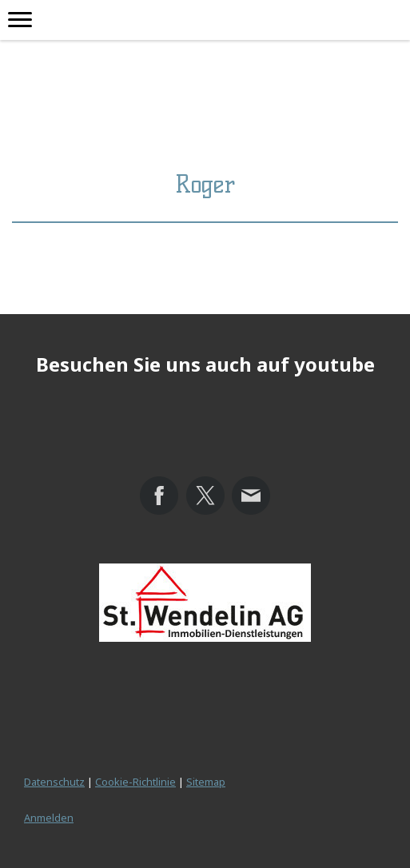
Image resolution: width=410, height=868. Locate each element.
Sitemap (206, 782)
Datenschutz (54, 782)
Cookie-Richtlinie (135, 782)
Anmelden (49, 818)
